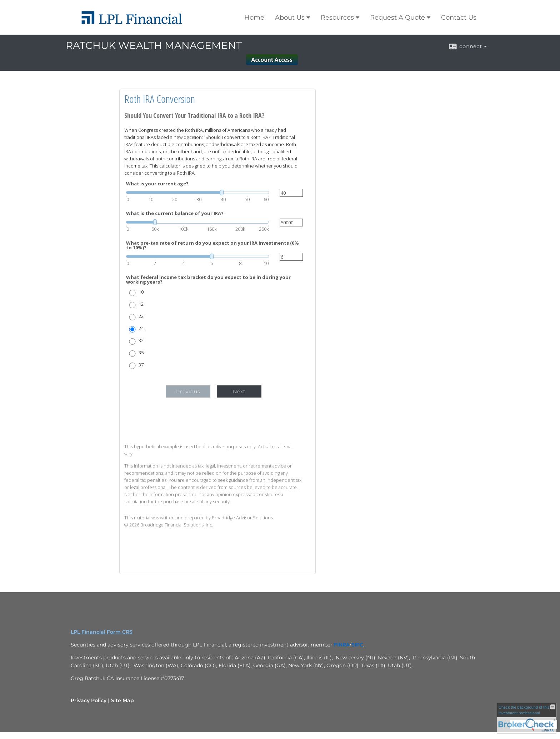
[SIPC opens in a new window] (357, 645)
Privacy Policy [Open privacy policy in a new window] (89, 700)
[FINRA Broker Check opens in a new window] (527, 718)
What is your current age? (157, 184)
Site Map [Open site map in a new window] (122, 700)
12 (141, 304)
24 (141, 328)
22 (141, 316)
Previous (188, 391)
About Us (290, 18)
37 (141, 365)
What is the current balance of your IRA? (175, 213)
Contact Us (459, 18)
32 (141, 341)
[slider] (197, 193)
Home (254, 18)
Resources (337, 18)
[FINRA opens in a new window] (342, 645)
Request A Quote (397, 18)
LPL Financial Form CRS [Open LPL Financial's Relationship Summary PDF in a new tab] (102, 632)
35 (141, 353)
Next (239, 391)
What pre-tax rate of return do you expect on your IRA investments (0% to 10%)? (212, 245)
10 (141, 292)
